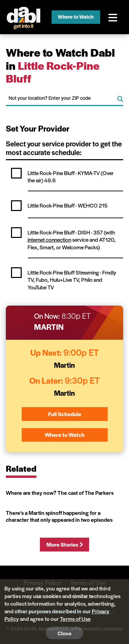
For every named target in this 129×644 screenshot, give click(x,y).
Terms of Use (75, 619)
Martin (49, 327)
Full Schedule (65, 414)
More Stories (64, 544)
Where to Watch (76, 17)
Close (64, 633)
